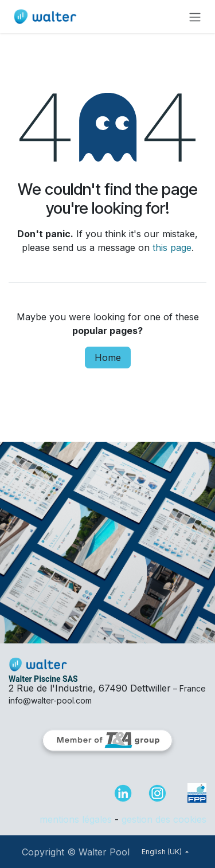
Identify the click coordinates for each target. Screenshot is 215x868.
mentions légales (76, 819)
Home (108, 358)
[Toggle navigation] (195, 17)
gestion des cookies (164, 819)
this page (172, 248)
